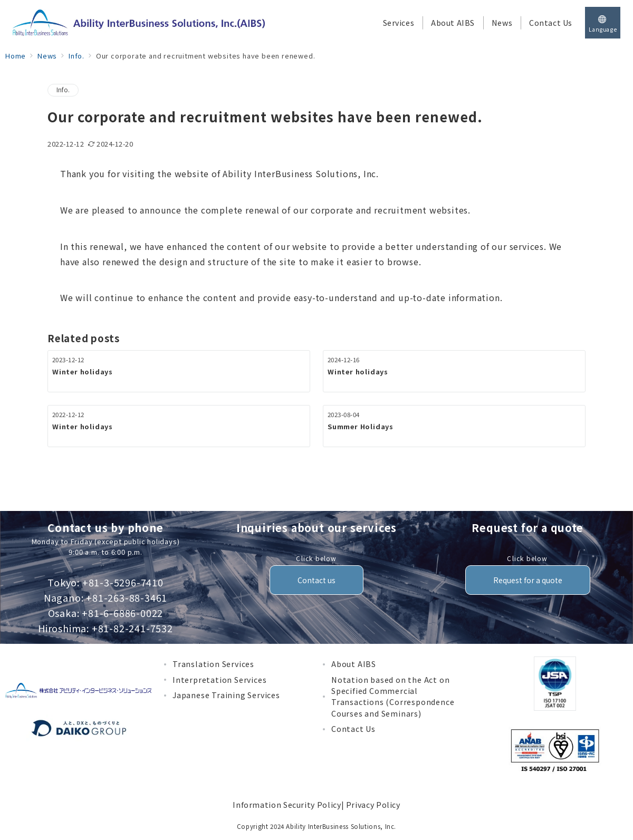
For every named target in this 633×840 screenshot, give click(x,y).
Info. (63, 90)
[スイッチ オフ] (603, 23)
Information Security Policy (287, 805)
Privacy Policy (373, 805)
